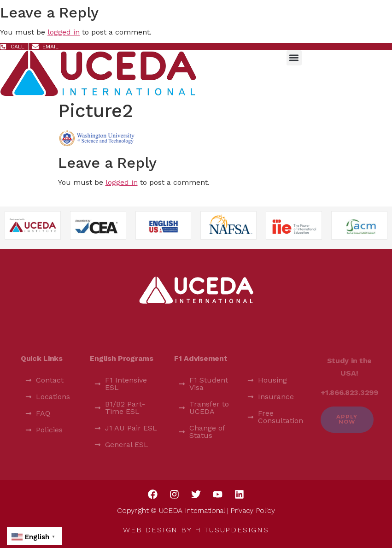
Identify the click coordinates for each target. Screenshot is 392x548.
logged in (64, 32)
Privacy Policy (253, 510)
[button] (294, 58)
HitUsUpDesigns (232, 530)
